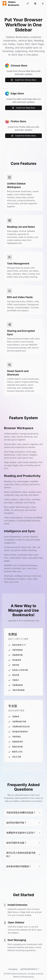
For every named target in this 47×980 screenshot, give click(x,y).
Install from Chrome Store (23, 80)
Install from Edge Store (24, 108)
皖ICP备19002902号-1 (30, 969)
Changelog (13, 969)
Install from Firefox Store (24, 136)
